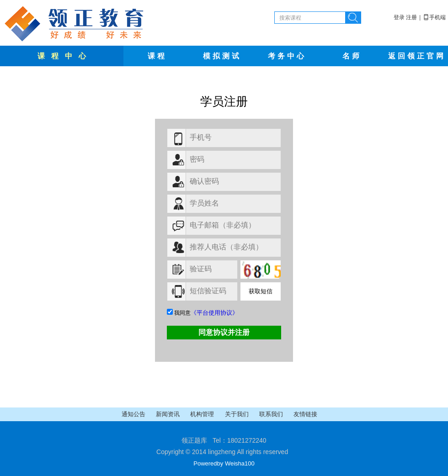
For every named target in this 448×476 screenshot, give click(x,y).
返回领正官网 (417, 56)
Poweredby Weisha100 (224, 463)
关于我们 (237, 414)
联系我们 (272, 414)
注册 (411, 17)
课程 (157, 56)
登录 (399, 17)
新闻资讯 (168, 414)
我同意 (203, 313)
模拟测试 (222, 56)
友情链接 (305, 414)
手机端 (434, 17)
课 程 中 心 (63, 56)
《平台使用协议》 (214, 313)
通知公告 (134, 414)
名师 (352, 56)
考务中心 (287, 56)
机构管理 (203, 414)
